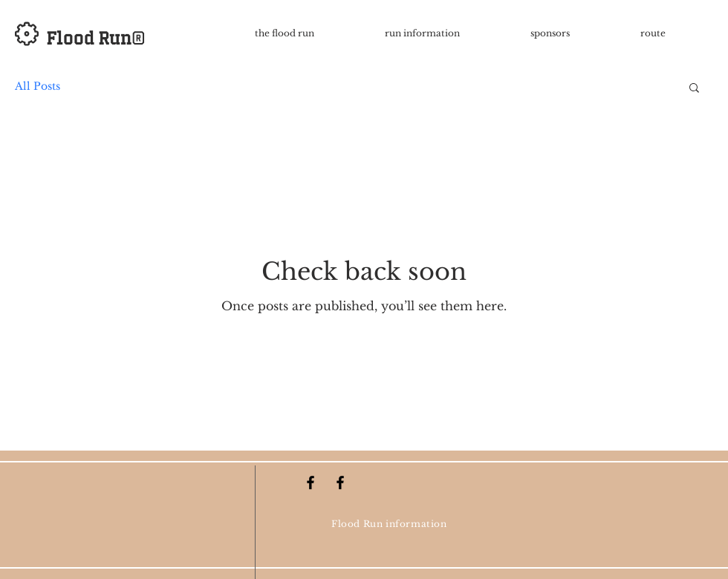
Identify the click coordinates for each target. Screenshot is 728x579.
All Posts (38, 86)
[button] (694, 89)
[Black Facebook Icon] (311, 482)
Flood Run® (96, 38)
